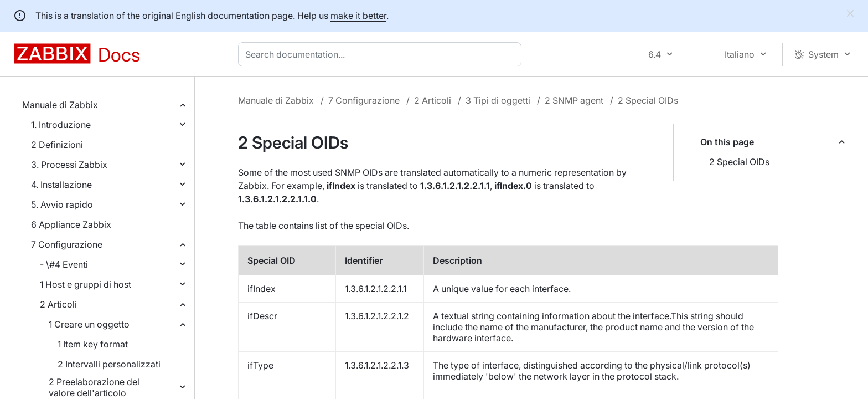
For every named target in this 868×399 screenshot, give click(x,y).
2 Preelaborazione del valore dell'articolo (94, 387)
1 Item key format (93, 344)
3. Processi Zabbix (69, 165)
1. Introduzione (61, 125)
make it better (358, 16)
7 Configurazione (67, 244)
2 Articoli (58, 304)
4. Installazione (61, 185)
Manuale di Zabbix (60, 105)
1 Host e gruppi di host (86, 284)
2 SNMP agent (574, 100)
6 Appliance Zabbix (71, 224)
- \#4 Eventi (64, 264)
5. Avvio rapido (62, 204)
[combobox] (382, 54)
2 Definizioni (57, 145)
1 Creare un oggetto (89, 324)
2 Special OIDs (739, 162)
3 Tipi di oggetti (498, 100)
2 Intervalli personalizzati (109, 364)
